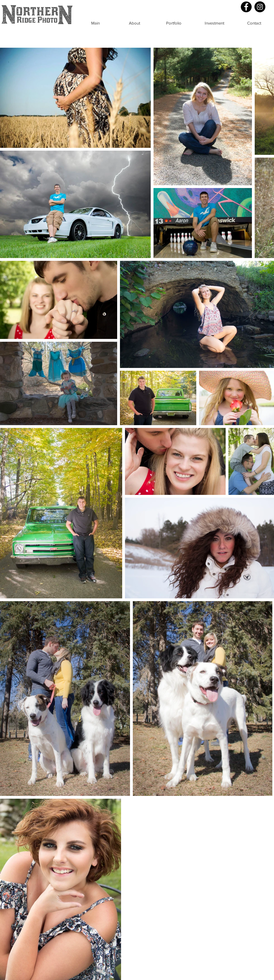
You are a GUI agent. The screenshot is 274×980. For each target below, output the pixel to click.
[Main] (95, 23)
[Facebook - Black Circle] (246, 7)
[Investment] (214, 23)
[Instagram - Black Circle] (260, 7)
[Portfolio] (174, 23)
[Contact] (254, 23)
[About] (134, 23)
